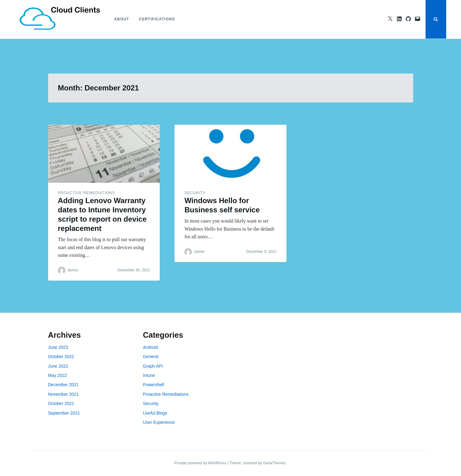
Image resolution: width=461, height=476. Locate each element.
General (151, 357)
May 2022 (58, 375)
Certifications (157, 19)
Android (150, 347)
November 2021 (64, 394)
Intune (149, 375)
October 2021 (61, 403)
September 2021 (64, 413)
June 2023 (58, 347)
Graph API (153, 366)
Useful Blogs (155, 413)
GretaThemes (274, 463)
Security (195, 193)
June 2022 (58, 366)
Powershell (154, 385)
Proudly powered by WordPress (201, 463)
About (122, 19)
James (73, 270)
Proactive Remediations (86, 193)
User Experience (159, 422)
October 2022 (61, 357)
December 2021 (64, 385)
